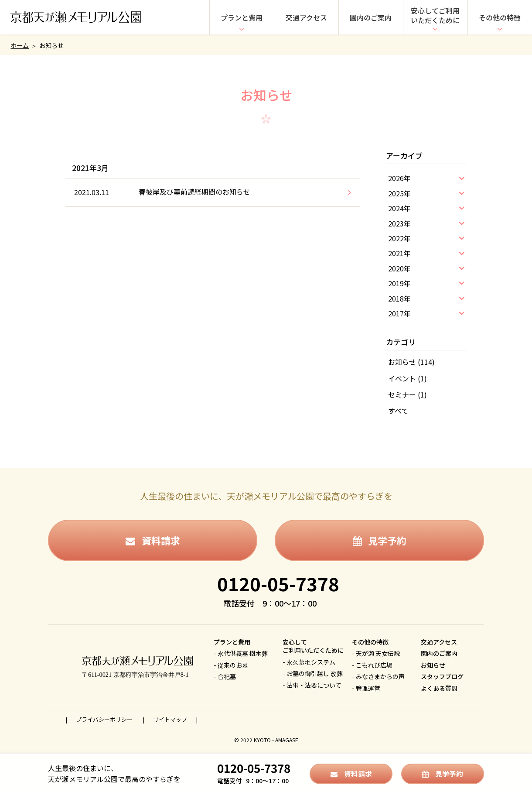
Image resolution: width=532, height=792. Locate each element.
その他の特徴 (500, 17)
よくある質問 (439, 688)
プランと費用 (242, 17)
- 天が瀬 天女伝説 (376, 653)
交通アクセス (306, 17)
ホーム (20, 45)
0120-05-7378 (278, 583)
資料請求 (153, 540)
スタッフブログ (442, 676)
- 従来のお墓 (231, 665)
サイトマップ (170, 719)
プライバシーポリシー (105, 719)
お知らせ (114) (411, 362)
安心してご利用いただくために (435, 15)
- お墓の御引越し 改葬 (313, 673)
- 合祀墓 (225, 676)
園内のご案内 (371, 17)
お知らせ (433, 665)
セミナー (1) (408, 394)
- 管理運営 (366, 688)
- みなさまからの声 (378, 676)
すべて (398, 411)
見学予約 (380, 540)
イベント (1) (408, 378)
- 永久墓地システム (309, 662)
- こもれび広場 (372, 665)
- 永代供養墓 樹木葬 (241, 653)
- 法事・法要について (312, 685)
